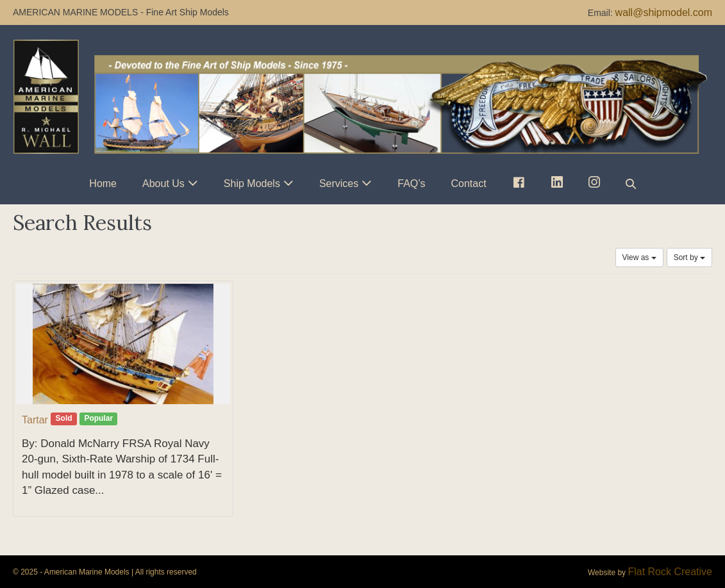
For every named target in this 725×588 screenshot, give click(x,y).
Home (103, 184)
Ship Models (252, 184)
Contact (469, 184)
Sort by (689, 257)
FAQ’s (411, 184)
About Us (163, 184)
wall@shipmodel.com (664, 12)
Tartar (35, 420)
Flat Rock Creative (670, 572)
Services (339, 184)
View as (639, 257)
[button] (631, 184)
